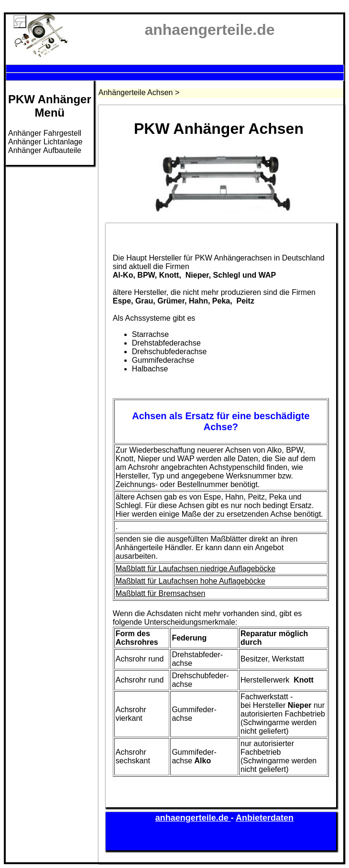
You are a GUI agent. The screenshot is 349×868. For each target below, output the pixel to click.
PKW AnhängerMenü (50, 106)
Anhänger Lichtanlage (45, 142)
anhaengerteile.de (193, 818)
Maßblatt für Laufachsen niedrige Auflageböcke (196, 569)
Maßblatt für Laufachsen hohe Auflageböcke (191, 581)
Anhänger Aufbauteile (45, 150)
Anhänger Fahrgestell (45, 133)
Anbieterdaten (265, 818)
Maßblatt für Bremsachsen (161, 593)
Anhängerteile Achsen (136, 92)
